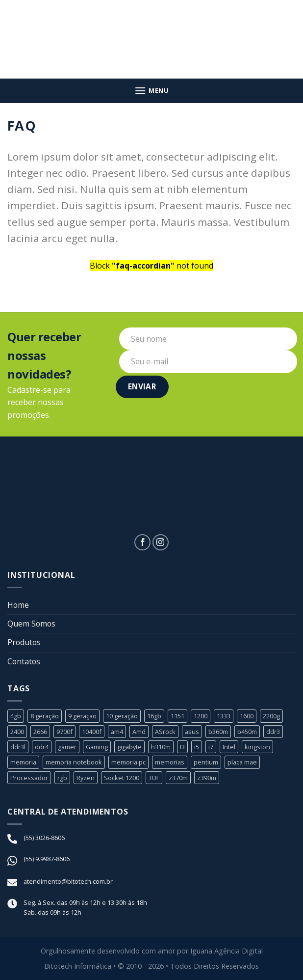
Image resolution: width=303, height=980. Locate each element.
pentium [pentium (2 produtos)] (206, 763)
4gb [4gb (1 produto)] (16, 716)
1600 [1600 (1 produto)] (247, 716)
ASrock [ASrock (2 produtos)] (165, 732)
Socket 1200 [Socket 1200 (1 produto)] (122, 778)
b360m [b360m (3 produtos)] (218, 732)
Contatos (24, 661)
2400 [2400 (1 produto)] (17, 732)
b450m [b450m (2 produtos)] (247, 732)
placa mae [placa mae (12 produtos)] (242, 763)
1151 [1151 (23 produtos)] (177, 716)
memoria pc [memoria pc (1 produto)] (128, 763)
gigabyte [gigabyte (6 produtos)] (130, 747)
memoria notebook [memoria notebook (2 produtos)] (74, 763)
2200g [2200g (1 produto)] (271, 716)
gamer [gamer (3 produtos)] (67, 747)
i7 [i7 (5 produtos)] (211, 747)
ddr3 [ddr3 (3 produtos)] (273, 732)
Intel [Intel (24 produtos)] (229, 747)
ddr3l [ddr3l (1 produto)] (18, 747)
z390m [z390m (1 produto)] (207, 778)
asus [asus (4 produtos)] (192, 732)
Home (18, 605)
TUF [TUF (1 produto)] (154, 778)
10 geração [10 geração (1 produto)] (122, 716)
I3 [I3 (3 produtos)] (183, 747)
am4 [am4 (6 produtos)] (117, 732)
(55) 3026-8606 (44, 839)
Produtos (25, 643)
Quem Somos (32, 624)
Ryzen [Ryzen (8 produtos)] (86, 778)
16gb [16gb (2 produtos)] (154, 716)
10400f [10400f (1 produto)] (92, 732)
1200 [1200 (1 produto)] (201, 716)
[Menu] (152, 91)
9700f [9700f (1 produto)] (64, 732)
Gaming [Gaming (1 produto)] (97, 747)
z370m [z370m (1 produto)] (178, 778)
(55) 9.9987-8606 (47, 860)
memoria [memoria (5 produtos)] (23, 763)
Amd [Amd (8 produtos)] (139, 732)
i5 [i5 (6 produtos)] (197, 747)
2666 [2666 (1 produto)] (40, 732)
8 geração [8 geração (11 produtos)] (45, 716)
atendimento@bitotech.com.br (68, 882)
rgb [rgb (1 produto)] (62, 778)
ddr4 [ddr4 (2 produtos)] (42, 747)
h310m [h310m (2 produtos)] (161, 747)
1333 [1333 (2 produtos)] (224, 716)
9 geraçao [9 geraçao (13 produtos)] (82, 716)
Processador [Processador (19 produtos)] (29, 778)
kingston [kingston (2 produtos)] (258, 747)
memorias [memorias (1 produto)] (170, 763)
